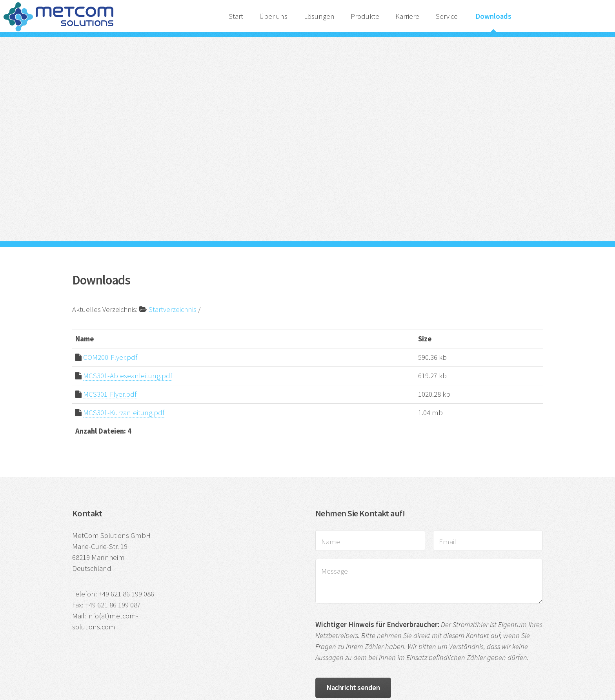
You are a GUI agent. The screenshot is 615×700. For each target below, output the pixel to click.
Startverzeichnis (173, 200)
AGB (257, 623)
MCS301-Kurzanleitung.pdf (124, 303)
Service (448, 16)
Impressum (151, 623)
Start (236, 16)
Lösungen (319, 16)
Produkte (365, 16)
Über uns (273, 16)
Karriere (407, 16)
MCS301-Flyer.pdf (110, 284)
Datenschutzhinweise (208, 623)
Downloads (493, 16)
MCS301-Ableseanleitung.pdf (128, 266)
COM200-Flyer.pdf (110, 247)
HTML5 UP (465, 623)
